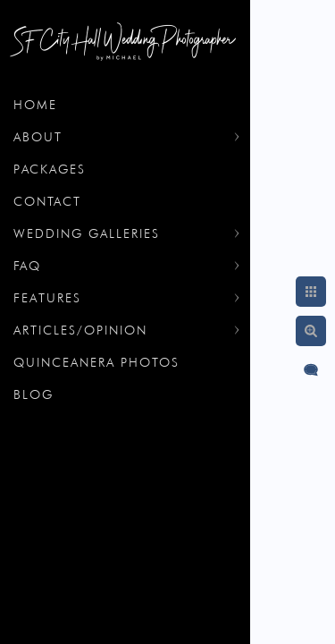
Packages (50, 169)
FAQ (27, 266)
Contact (47, 201)
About (38, 137)
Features (47, 298)
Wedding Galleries (87, 233)
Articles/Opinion (80, 330)
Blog (33, 394)
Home (35, 105)
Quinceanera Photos (96, 362)
